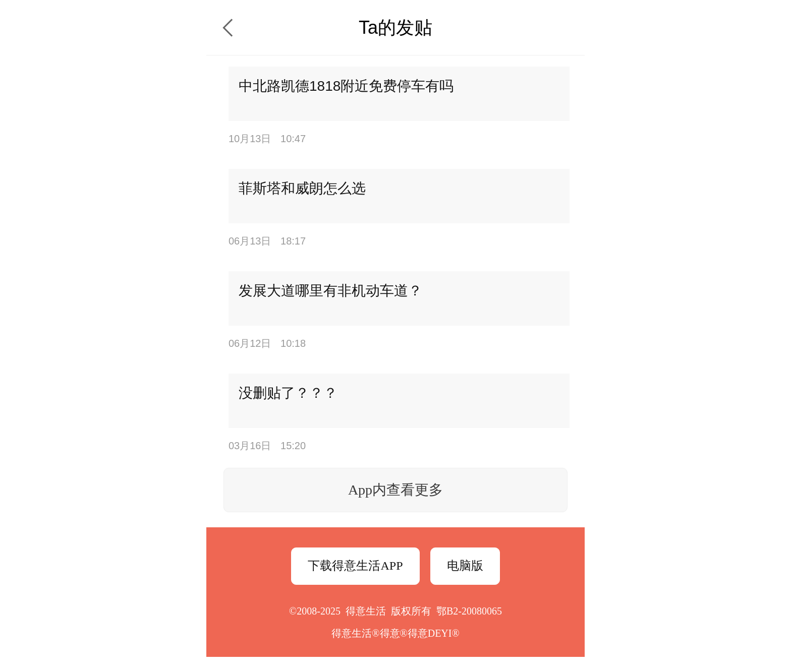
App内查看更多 (395, 490)
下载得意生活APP (355, 566)
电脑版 (465, 566)
